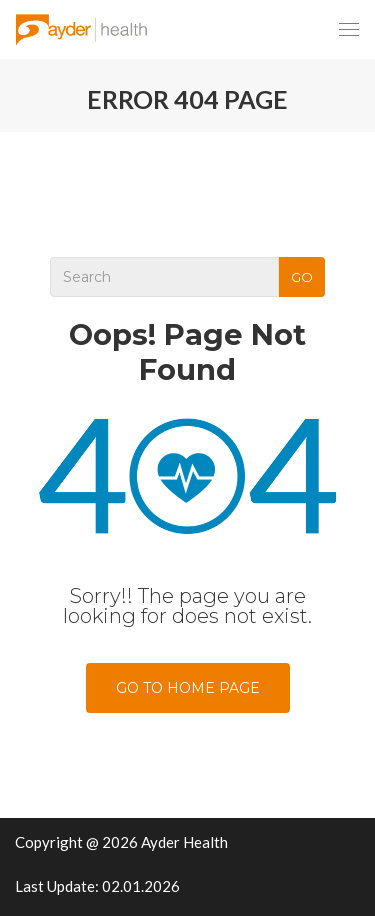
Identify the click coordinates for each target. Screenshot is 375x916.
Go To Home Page (188, 688)
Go (302, 277)
